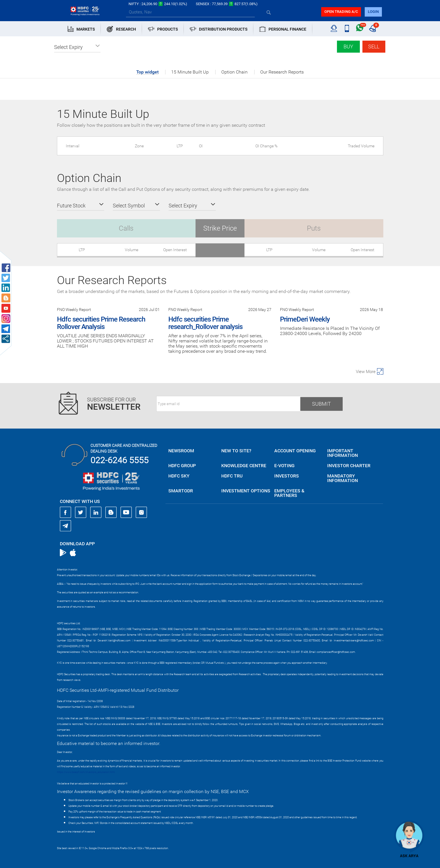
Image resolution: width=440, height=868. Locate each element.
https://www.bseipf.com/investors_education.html (86, 772)
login (373, 12)
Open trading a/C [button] (341, 12)
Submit (321, 404)
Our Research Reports (282, 72)
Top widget (147, 72)
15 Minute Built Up (190, 72)
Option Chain (234, 72)
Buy (348, 46)
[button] (77, 47)
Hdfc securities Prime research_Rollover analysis (205, 323)
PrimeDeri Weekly (305, 319)
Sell (374, 46)
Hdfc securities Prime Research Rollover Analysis (101, 323)
